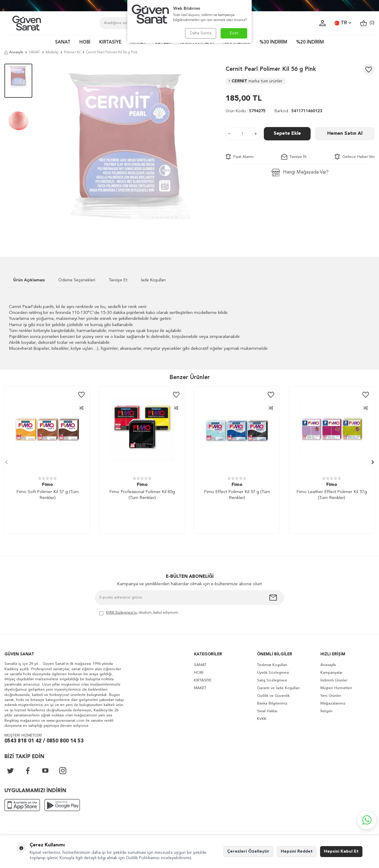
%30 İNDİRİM (273, 42)
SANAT (63, 42)
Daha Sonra (201, 33)
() (367, 23)
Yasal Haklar (267, 711)
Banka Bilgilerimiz (272, 703)
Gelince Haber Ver (355, 157)
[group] (129, 151)
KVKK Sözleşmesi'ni (121, 613)
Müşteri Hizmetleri (336, 688)
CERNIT (256, 81)
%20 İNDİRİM (310, 42)
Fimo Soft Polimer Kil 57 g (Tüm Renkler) (48, 495)
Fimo (48, 485)
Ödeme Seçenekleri (77, 280)
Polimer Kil (72, 52)
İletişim (326, 711)
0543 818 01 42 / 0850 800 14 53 (44, 741)
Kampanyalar (331, 673)
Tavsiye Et (294, 157)
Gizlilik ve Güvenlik (273, 696)
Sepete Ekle (287, 134)
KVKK (262, 719)
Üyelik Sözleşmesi (273, 673)
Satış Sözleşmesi (272, 680)
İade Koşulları (153, 280)
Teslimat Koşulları (272, 665)
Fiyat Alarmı (240, 157)
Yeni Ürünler (331, 696)
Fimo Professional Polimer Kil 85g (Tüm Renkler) (142, 495)
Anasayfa (14, 52)
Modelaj (52, 52)
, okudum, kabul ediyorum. (139, 613)
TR (343, 23)
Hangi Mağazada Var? (300, 173)
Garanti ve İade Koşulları (278, 688)
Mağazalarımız (333, 703)
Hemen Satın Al (345, 134)
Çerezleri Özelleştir (248, 851)
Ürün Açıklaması (29, 280)
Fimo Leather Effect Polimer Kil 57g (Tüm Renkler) (332, 495)
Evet (234, 33)
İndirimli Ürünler (334, 680)
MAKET (200, 688)
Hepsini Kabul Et (341, 851)
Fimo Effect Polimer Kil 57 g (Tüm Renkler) (237, 495)
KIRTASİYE (110, 42)
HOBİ (85, 42)
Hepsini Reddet (297, 851)
